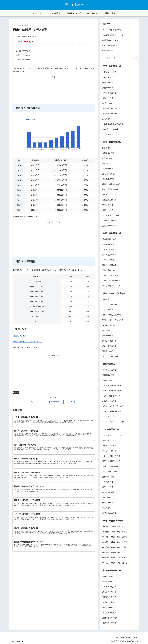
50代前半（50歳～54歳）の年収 (115, 558)
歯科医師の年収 (108, 153)
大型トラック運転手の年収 (113, 406)
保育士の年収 (108, 210)
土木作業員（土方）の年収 (113, 435)
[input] (119, 58)
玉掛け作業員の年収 (110, 466)
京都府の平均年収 (109, 597)
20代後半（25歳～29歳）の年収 (115, 532)
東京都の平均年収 (109, 592)
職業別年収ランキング (111, 40)
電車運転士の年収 (109, 370)
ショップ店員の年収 (110, 305)
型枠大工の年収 (108, 477)
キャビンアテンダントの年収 (114, 422)
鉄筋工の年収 (108, 487)
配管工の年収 (108, 503)
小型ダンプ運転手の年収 (112, 411)
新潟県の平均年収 (20, 336)
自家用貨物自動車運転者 (112, 391)
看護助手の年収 (108, 179)
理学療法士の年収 (109, 195)
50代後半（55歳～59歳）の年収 (115, 563)
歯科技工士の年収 (109, 200)
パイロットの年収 (109, 417)
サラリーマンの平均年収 (112, 30)
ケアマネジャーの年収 (111, 215)
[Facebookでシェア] (54, 402)
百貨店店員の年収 (109, 299)
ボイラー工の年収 (109, 451)
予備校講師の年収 (109, 270)
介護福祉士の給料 (109, 226)
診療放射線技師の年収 (111, 184)
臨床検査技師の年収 (110, 189)
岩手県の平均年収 (109, 582)
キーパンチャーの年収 (111, 281)
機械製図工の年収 (109, 446)
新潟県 (16, 392)
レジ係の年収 (108, 310)
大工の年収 (107, 508)
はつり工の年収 (108, 492)
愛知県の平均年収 (109, 607)
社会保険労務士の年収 (111, 109)
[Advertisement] (54, 91)
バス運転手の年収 (109, 401)
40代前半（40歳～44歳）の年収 (115, 547)
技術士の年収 (108, 88)
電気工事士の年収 (109, 440)
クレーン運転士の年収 (111, 456)
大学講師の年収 (108, 260)
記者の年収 (107, 119)
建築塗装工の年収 (109, 513)
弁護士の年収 (108, 98)
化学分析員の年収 (109, 93)
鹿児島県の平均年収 (110, 618)
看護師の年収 (108, 169)
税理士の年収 (108, 103)
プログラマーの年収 (110, 129)
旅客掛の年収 (108, 380)
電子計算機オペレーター (112, 286)
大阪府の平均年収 (109, 602)
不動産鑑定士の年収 (110, 114)
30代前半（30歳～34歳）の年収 (115, 537)
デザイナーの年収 (109, 134)
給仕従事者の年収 (109, 346)
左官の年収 (107, 498)
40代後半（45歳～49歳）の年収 (115, 552)
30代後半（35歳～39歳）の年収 (115, 542)
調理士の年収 (108, 336)
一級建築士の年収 (109, 72)
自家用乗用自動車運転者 (112, 385)
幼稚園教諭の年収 (109, 239)
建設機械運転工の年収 (111, 461)
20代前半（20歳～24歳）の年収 (115, 527)
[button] (134, 58)
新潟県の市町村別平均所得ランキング (27, 342)
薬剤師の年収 (108, 163)
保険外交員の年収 (109, 325)
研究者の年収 (108, 83)
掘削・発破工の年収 (110, 472)
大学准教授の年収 (109, 255)
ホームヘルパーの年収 (111, 221)
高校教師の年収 (108, 244)
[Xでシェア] (33, 402)
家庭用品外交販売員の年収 (113, 320)
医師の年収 (107, 148)
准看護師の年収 (108, 174)
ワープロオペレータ (110, 276)
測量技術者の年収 (109, 77)
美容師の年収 (108, 331)
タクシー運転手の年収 (111, 396)
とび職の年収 (108, 482)
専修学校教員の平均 (110, 265)
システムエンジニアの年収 (113, 124)
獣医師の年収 (108, 158)
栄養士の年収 (108, 205)
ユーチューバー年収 (110, 356)
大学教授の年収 (108, 250)
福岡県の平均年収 (109, 613)
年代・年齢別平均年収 (111, 46)
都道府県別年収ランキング (113, 35)
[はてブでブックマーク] (75, 402)
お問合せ (134, 638)
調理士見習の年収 (109, 341)
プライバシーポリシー (121, 638)
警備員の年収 (108, 351)
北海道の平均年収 (109, 576)
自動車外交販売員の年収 (112, 315)
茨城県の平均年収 (109, 587)
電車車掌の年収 (108, 375)
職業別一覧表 (108, 51)
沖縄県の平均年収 (109, 623)
